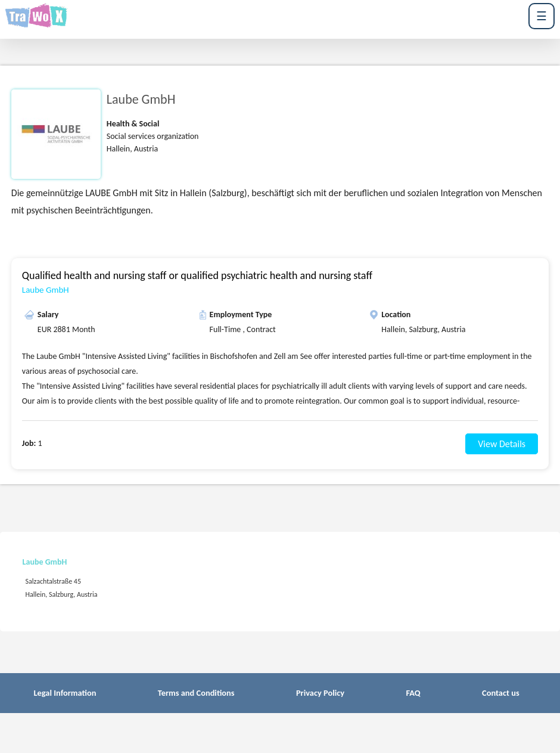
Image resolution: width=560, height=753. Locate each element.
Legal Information (65, 693)
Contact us (501, 693)
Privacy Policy (320, 693)
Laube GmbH (46, 290)
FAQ (413, 693)
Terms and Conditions (196, 693)
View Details (502, 444)
